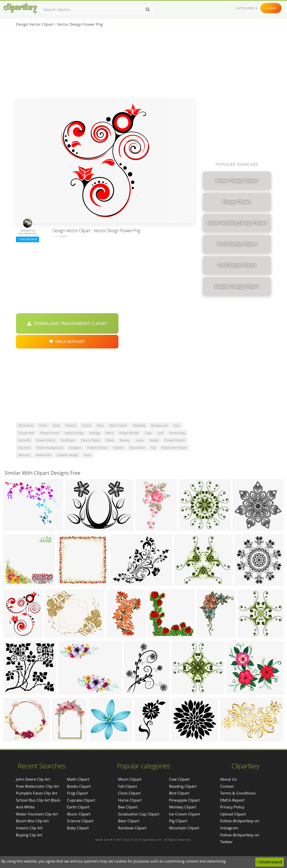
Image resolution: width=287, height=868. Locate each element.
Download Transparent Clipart (67, 323)
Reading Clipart (183, 786)
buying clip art (29, 835)
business (25, 448)
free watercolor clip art (37, 786)
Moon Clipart (130, 779)
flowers (71, 425)
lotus (140, 440)
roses (110, 440)
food (56, 425)
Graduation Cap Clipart (139, 814)
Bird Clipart (179, 793)
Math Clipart (78, 779)
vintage (95, 433)
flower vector (46, 440)
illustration (26, 425)
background (159, 425)
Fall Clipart (127, 786)
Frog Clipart (77, 793)
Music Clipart (79, 814)
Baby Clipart (78, 828)
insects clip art (29, 828)
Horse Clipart (130, 800)
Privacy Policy (232, 807)
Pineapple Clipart (184, 800)
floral (43, 425)
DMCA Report (232, 800)
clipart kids (26, 433)
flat (153, 448)
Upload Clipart (233, 814)
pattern (119, 448)
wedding (139, 425)
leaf (161, 433)
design (154, 440)
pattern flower (97, 448)
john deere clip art (33, 779)
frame (87, 425)
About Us (228, 779)
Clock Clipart (129, 793)
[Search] (148, 10)
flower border (129, 433)
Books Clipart (79, 786)
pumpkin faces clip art (37, 793)
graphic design (67, 455)
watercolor (43, 455)
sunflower (68, 440)
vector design (74, 433)
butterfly (24, 440)
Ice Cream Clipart (184, 814)
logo (148, 433)
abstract (24, 455)
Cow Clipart (179, 779)
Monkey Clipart (183, 807)
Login (271, 8)
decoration (137, 448)
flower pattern (175, 440)
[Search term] (97, 10)
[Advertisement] (105, 64)
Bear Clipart (129, 821)
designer (75, 448)
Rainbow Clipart (132, 828)
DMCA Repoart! (67, 342)
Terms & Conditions (238, 793)
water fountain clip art (37, 814)
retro (110, 433)
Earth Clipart (78, 807)
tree (177, 425)
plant (87, 455)
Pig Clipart (178, 821)
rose (100, 425)
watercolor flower (174, 448)
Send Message (28, 239)
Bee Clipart (128, 807)
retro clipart (118, 425)
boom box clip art (32, 821)
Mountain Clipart (184, 828)
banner (125, 440)
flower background (50, 448)
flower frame (49, 433)
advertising (177, 433)
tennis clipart (91, 440)
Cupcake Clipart (81, 800)
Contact (227, 786)
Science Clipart (80, 821)
